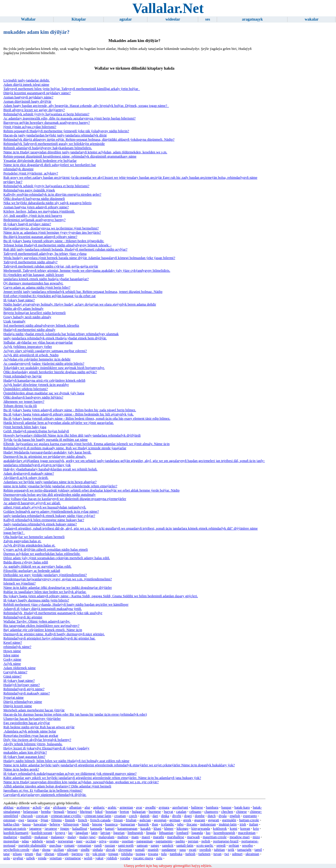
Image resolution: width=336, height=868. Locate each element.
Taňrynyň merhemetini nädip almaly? (30, 262)
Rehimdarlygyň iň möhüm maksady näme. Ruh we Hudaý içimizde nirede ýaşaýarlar (65, 448)
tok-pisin (99, 854)
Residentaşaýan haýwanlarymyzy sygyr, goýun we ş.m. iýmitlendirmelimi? (58, 579)
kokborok (220, 829)
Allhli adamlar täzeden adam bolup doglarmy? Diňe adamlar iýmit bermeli (57, 786)
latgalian (82, 833)
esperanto (250, 816)
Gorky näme (12, 659)
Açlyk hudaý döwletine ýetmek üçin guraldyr (36, 385)
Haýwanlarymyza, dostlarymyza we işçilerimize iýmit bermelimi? (51, 228)
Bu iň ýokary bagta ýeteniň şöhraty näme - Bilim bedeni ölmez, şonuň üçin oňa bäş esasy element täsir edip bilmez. (87, 418)
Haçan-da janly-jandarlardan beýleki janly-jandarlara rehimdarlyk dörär (55, 135)
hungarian (128, 824)
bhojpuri (86, 812)
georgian (160, 820)
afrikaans (60, 807)
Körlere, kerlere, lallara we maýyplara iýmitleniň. (39, 211)
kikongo (182, 829)
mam (135, 837)
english (235, 816)
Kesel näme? (13, 643)
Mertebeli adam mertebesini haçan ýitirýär (34, 710)
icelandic (167, 824)
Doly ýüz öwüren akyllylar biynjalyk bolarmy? (37, 740)
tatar (7, 854)
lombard (183, 833)
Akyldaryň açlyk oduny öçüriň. (26, 478)
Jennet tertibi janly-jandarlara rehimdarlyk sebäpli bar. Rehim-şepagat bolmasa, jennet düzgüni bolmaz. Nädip (83, 292)
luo (208, 833)
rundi (98, 845)
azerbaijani (180, 807)
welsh (88, 858)
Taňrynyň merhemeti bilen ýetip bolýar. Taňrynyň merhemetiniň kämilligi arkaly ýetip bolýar (72, 89)
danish (145, 816)
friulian (131, 820)
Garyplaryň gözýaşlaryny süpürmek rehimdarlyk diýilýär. (45, 795)
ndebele (37, 841)
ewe (21, 820)
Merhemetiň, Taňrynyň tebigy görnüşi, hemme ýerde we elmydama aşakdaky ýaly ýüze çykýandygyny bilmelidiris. (87, 271)
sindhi (85, 850)
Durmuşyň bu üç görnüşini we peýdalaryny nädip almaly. (45, 457)
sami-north (126, 845)
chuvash (27, 816)
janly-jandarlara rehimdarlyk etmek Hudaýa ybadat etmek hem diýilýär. (55, 338)
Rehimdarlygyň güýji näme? (24, 689)
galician (145, 820)
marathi (159, 837)
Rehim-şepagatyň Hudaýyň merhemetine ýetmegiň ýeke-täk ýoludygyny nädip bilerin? (66, 131)
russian (110, 845)
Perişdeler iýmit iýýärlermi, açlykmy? (31, 173)
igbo (180, 824)
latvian (106, 833)
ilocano (192, 824)
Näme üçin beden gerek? (21, 769)
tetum (29, 854)
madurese (10, 837)
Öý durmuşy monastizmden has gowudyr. (33, 283)
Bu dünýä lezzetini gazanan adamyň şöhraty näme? (40, 237)
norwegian (65, 841)
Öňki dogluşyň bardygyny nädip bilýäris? (33, 397)
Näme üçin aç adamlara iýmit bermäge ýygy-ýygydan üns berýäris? (52, 232)
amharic (99, 807)
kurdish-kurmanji (16, 833)
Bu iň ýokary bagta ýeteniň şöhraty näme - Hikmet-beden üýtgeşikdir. (54, 241)
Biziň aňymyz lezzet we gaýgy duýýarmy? (34, 110)
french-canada (100, 820)
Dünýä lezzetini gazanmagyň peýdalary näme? (37, 93)
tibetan (49, 854)
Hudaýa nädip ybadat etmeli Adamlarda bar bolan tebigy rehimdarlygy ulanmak (61, 334)
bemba (46, 812)
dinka (165, 816)
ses (208, 19)
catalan (181, 812)
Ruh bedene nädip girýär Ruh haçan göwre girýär (39, 727)
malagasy (58, 837)
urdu (7, 858)
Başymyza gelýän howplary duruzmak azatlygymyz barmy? (47, 123)
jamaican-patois (15, 829)
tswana (153, 854)
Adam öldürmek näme (19, 668)
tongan (113, 854)
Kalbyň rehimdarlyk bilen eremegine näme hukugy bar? (44, 520)
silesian (72, 850)
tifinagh (63, 854)
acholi (37, 807)
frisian (118, 820)
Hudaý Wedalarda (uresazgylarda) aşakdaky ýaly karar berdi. (47, 452)
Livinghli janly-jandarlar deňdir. (27, 80)
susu (183, 850)
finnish (70, 820)
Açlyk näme (12, 664)
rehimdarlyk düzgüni (18, 169)
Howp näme (12, 651)
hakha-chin (11, 824)
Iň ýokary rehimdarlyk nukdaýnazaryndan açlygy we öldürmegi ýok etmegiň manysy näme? (70, 774)
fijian (44, 820)
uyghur (18, 858)
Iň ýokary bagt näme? (19, 300)
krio (256, 829)
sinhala (98, 850)
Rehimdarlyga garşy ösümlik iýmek (29, 190)
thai (39, 854)
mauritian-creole (215, 837)
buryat (168, 812)
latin (94, 833)
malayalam (107, 837)
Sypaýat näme (14, 697)
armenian (126, 807)
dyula (223, 816)
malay (72, 837)
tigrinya (77, 854)
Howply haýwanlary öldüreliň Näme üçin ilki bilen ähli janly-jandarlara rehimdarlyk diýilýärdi (72, 435)
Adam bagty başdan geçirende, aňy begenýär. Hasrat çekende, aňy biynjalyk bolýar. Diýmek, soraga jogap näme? (86, 106)
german (175, 820)
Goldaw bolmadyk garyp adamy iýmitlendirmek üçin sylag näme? (51, 511)
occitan (91, 841)
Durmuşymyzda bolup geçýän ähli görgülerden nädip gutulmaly (49, 495)
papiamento (164, 841)
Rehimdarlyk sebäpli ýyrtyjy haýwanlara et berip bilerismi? (46, 114)
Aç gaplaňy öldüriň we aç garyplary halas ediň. (37, 566)
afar (47, 807)
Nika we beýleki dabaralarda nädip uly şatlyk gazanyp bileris (47, 203)
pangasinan (145, 841)
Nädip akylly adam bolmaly (24, 309)
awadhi (150, 807)
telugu (17, 854)
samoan (142, 845)
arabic (112, 807)
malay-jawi (87, 837)
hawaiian (40, 824)
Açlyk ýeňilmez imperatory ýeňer (28, 347)
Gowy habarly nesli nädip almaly (27, 317)
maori (146, 837)
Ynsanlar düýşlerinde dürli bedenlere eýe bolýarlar (40, 161)
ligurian (119, 833)
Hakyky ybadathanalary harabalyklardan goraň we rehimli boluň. (50, 469)
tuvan (217, 854)
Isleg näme (11, 655)
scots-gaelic (205, 845)
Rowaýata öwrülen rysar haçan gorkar (31, 736)
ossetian (128, 841)
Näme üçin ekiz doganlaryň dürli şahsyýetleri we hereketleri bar (50, 165)
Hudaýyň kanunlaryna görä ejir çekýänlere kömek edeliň (44, 380)
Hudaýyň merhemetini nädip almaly (29, 330)
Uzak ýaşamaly (15, 321)
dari (155, 816)
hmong (97, 824)
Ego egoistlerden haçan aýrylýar (27, 723)
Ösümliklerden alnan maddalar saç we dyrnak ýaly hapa (44, 393)
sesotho (247, 845)
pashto (180, 841)
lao (70, 833)
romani (69, 845)
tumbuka (176, 854)
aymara (164, 807)
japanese (36, 829)
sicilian (59, 850)
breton (124, 812)
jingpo (65, 829)
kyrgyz (60, 833)
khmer (169, 829)
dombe (200, 816)
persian (193, 841)
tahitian (219, 850)
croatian (120, 816)
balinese (197, 807)
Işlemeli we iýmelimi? (19, 583)
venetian (55, 858)
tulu (164, 854)
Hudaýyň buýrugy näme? (22, 685)
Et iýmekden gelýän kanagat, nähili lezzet (34, 275)
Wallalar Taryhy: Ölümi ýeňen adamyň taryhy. (37, 621)
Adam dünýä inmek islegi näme (26, 85)
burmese (155, 812)
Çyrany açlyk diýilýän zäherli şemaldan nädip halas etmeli (46, 550)
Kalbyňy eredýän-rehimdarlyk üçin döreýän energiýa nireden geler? (52, 194)
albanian (75, 807)
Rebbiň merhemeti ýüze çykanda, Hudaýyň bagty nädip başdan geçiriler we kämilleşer (66, 604)
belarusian (31, 812)
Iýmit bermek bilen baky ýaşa (25, 427)
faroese (33, 820)
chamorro (211, 812)
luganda (197, 833)
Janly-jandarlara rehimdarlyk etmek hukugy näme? (40, 524)
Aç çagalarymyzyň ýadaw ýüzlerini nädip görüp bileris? (44, 364)
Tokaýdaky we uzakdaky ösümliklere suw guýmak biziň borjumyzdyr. (54, 368)
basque (226, 807)
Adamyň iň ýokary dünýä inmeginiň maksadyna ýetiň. (43, 609)
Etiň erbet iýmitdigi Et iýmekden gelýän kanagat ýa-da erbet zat (49, 296)
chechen (227, 812)
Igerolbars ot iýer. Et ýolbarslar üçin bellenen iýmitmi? (43, 790)
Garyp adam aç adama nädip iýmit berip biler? (37, 287)
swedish (205, 850)
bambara (212, 807)
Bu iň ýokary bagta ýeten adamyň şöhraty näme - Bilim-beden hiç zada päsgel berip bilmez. (70, 410)
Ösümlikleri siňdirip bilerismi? (26, 389)
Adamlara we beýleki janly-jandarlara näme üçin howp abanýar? (50, 482)
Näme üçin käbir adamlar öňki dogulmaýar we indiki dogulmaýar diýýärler (58, 588)
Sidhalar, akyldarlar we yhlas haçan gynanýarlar (38, 342)
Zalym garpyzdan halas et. (22, 541)
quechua (55, 845)
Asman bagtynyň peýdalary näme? (28, 97)
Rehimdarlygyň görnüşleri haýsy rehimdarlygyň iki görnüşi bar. (49, 638)
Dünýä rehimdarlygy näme (23, 702)
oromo (114, 841)
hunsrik (143, 824)
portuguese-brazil (226, 841)
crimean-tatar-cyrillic (66, 816)
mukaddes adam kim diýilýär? (25, 752)
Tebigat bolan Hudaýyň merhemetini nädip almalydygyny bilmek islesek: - (58, 245)
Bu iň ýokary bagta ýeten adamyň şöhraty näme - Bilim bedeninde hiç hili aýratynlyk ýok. (68, 414)
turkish (191, 854)
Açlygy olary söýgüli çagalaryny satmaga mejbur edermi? (45, 351)
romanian (84, 845)
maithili (26, 837)
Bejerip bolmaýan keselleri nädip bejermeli (35, 313)
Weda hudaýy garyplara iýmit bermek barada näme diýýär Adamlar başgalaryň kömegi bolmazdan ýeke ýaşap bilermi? (89, 258)
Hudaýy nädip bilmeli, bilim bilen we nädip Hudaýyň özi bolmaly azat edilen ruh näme (66, 761)
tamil (258, 850)
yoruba (125, 858)
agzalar (125, 19)
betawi (72, 812)
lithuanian (166, 833)
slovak (110, 850)
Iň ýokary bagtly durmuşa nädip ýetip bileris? (36, 600)
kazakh (145, 829)
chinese (241, 812)
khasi (157, 829)
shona (46, 850)
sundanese (169, 850)
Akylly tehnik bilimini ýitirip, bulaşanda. (33, 744)
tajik (231, 850)
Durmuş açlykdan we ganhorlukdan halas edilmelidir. (42, 554)
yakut (99, 858)
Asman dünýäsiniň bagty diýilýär (27, 101)
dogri (188, 816)
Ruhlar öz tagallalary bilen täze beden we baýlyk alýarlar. (45, 592)
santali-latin (185, 845)
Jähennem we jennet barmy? (24, 402)
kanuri (110, 829)
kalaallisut (80, 829)
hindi (85, 824)
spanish (153, 850)
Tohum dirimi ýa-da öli (20, 406)
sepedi (221, 845)
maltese (123, 837)
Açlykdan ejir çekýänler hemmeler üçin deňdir (37, 359)
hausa (26, 824)
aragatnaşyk (252, 19)
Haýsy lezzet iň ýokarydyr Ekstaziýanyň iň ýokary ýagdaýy (46, 748)
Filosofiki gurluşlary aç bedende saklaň (32, 571)
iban (155, 824)
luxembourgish (224, 833)
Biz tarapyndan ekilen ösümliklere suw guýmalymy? (41, 626)
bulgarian (139, 812)
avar (139, 807)
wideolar (173, 19)
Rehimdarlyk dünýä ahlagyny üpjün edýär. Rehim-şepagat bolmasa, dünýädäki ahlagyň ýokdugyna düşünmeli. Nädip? (89, 139)
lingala (151, 833)
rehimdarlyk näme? (17, 647)
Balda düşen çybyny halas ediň (26, 562)
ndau (25, 841)
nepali (50, 841)
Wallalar (28, 19)
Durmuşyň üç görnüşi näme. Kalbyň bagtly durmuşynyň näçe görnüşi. (54, 634)
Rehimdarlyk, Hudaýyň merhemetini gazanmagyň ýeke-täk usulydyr (53, 613)
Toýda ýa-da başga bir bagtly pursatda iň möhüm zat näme (46, 440)
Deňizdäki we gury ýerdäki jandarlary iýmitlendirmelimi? (45, 575)
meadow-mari (240, 837)
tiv (88, 854)
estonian (9, 820)
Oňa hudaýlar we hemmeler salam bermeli (34, 537)
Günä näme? (12, 676)
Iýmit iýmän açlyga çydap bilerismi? (30, 127)
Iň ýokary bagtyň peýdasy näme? (27, 224)
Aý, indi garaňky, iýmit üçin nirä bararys (33, 216)
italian (254, 824)
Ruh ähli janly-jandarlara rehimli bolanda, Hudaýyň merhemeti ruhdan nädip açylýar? (65, 249)
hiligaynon (71, 824)
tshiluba (127, 854)
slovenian (125, 850)
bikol (99, 812)
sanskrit (168, 845)
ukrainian (252, 854)
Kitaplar (79, 19)
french (82, 820)
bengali (59, 812)
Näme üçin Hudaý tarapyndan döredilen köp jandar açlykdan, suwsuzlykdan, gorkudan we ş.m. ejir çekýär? (81, 782)
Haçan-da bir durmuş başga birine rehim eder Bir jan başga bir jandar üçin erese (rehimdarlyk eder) (75, 714)
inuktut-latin (228, 824)
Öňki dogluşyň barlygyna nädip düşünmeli (34, 199)
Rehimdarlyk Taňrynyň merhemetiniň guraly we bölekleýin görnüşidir (54, 144)
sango (155, 845)
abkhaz (8, 807)
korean (245, 829)
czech (133, 816)
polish (206, 841)
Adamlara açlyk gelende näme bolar (30, 731)
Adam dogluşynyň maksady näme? (29, 473)
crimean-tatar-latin (98, 816)
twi (227, 854)
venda (42, 858)
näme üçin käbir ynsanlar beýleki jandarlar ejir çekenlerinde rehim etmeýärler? (60, 486)
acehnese (23, 807)
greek (187, 820)
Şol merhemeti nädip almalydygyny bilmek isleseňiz (41, 325)
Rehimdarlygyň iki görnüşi (23, 617)
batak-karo (242, 807)
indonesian (208, 824)
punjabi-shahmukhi (32, 845)
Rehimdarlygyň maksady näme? (27, 693)
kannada (96, 829)
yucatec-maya (143, 858)
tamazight (244, 850)
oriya (103, 841)
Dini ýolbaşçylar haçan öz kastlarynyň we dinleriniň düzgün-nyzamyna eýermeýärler (65, 499)
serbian (234, 845)
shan (36, 850)
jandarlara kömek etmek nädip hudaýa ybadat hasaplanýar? (46, 279)
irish (243, 824)
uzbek (31, 858)
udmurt (237, 854)
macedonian (247, 833)
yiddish (112, 858)
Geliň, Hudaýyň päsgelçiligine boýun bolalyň (36, 431)
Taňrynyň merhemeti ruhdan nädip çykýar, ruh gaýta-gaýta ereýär (51, 266)
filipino (57, 820)
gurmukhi (229, 820)
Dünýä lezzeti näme (18, 706)
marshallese (176, 837)
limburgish (135, 833)
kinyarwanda (201, 829)
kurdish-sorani (42, 833)
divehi (177, 816)
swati (193, 850)
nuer (79, 841)
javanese (51, 829)
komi (233, 829)
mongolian (11, 841)
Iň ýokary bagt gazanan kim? (24, 757)
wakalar (312, 19)
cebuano (195, 812)
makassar (41, 837)
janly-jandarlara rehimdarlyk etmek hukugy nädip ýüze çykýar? (49, 516)
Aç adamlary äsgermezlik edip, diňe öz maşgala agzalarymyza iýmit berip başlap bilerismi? (69, 118)
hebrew (55, 824)
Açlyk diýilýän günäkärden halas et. (29, 545)
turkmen (205, 854)
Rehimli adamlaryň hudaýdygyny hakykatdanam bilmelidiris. (48, 148)
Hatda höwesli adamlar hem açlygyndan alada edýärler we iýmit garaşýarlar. (59, 423)
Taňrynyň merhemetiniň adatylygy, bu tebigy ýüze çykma (45, 254)
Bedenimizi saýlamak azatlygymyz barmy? (35, 220)
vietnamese (73, 858)
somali (140, 850)
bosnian (111, 812)
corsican (42, 816)
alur (87, 807)
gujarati (214, 820)
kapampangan (127, 829)
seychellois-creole (16, 850)
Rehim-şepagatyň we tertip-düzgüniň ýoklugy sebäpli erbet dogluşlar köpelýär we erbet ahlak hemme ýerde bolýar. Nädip (91, 490)
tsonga (140, 854)
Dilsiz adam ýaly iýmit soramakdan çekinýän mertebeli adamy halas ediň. (57, 558)
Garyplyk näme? (15, 672)
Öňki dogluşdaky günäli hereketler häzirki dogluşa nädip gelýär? (50, 372)
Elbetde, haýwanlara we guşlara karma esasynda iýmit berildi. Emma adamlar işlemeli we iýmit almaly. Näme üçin (87, 444)
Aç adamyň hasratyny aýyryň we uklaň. (32, 503)
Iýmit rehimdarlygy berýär (23, 376)
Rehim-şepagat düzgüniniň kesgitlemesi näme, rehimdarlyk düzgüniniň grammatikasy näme (70, 156)
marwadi (194, 837)
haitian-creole (249, 820)
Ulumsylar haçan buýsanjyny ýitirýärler (32, 719)
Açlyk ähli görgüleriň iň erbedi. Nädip (31, 355)
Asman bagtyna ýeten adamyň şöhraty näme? (36, 207)
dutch (212, 816)
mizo (256, 837)
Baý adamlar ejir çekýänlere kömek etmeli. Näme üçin (43, 630)
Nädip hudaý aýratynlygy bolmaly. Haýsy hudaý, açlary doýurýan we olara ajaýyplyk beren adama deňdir (80, 304)
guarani (200, 820)
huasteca (111, 824)
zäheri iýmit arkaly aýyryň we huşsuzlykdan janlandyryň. (45, 507)
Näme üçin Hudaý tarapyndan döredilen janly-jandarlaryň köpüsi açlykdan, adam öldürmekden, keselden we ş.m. (85, 152)
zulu (159, 858)
